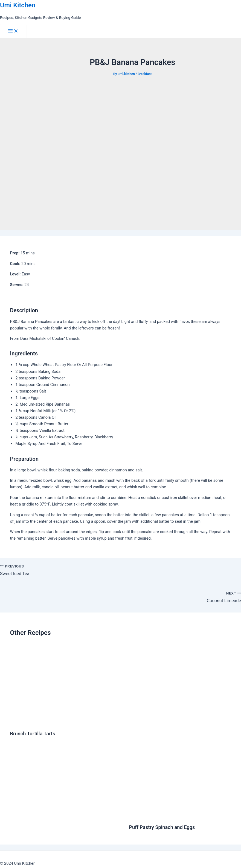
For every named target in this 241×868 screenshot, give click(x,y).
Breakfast (145, 74)
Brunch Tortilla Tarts (32, 734)
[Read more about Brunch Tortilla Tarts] (66, 722)
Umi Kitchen (18, 5)
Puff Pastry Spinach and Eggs (162, 827)
